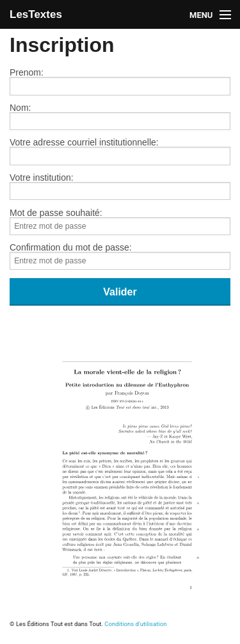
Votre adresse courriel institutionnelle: (120, 151)
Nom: (120, 117)
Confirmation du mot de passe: (120, 256)
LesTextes (36, 14)
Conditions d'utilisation (135, 624)
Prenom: (120, 81)
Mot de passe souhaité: (120, 222)
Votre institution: (120, 186)
